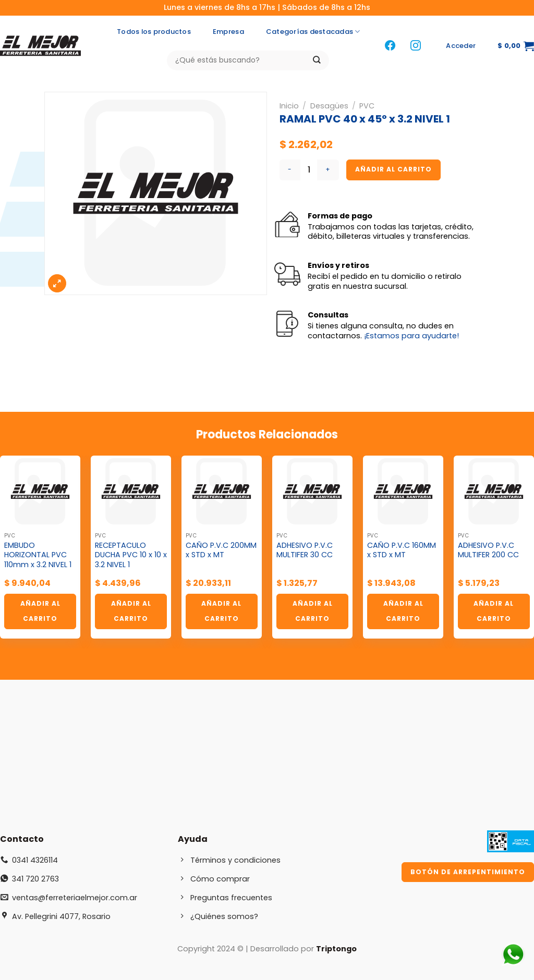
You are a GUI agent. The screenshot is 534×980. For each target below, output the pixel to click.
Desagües (329, 106)
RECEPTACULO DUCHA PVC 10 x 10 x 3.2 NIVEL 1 (131, 555)
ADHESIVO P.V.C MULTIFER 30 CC (305, 550)
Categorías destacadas (313, 32)
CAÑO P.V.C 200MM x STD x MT (221, 550)
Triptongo (336, 949)
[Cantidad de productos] (309, 170)
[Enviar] (317, 60)
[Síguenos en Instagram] (416, 46)
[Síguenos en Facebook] (390, 46)
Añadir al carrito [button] (40, 611)
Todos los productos (154, 32)
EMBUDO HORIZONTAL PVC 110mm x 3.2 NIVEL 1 (38, 555)
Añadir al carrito (393, 169)
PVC (367, 106)
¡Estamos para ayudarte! (411, 336)
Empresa (228, 32)
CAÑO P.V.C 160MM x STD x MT (402, 550)
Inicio (289, 106)
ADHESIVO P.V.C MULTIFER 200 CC (488, 550)
